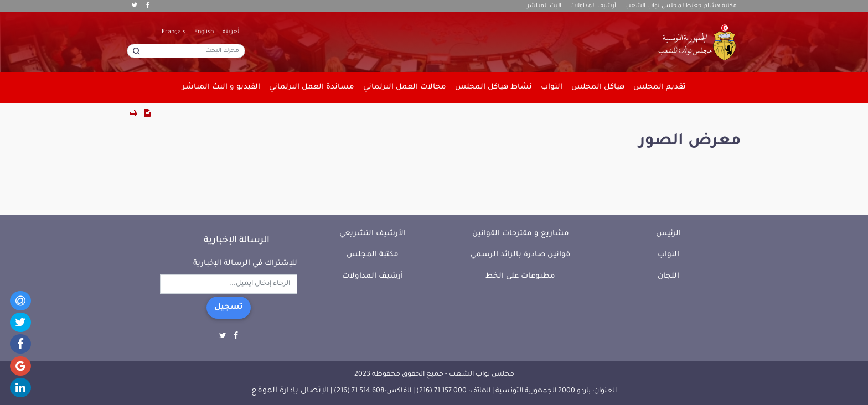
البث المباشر (544, 6)
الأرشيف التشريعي (373, 234)
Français (174, 32)
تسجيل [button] (229, 308)
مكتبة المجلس (373, 255)
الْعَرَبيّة (232, 32)
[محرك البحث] (186, 51)
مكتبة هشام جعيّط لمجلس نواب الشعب (681, 6)
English (204, 32)
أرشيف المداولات (593, 6)
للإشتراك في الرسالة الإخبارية (245, 264)
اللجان (668, 276)
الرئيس (668, 234)
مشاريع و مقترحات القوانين (521, 234)
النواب (668, 255)
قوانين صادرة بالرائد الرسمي (520, 255)
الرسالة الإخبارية (237, 241)
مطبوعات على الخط (520, 276)
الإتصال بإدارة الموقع (290, 391)
